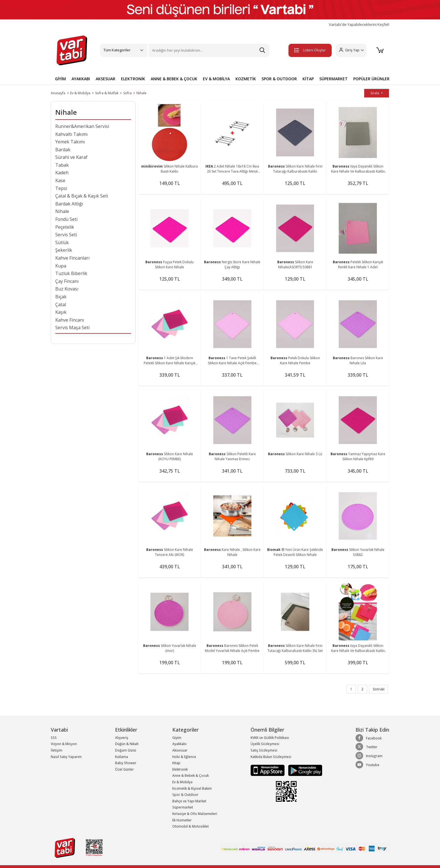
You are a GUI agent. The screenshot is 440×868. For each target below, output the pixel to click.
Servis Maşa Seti (72, 327)
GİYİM (60, 79)
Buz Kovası (67, 289)
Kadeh (62, 173)
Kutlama (122, 757)
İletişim (57, 750)
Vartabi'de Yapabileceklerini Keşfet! (359, 25)
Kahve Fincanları (72, 258)
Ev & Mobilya (80, 93)
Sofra (127, 93)
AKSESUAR (106, 79)
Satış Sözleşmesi (264, 750)
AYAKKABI (81, 79)
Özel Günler (124, 769)
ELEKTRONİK (133, 79)
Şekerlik (64, 250)
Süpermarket (183, 807)
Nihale (141, 93)
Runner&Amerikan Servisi (82, 126)
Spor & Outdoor (185, 795)
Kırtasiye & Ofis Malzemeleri (195, 814)
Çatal (61, 304)
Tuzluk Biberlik (71, 273)
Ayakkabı (179, 744)
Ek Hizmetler (182, 820)
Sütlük (62, 242)
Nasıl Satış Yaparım (66, 757)
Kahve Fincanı (70, 320)
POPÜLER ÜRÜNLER (371, 79)
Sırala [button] (375, 93)
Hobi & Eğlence (184, 757)
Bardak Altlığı (69, 204)
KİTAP (308, 79)
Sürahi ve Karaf (71, 157)
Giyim (177, 738)
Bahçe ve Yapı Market (189, 801)
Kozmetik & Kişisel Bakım (192, 788)
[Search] (209, 50)
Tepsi (61, 188)
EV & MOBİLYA (216, 79)
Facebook (369, 738)
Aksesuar (180, 750)
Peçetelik (65, 227)
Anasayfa (58, 93)
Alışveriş (122, 738)
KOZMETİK (246, 79)
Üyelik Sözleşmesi (265, 744)
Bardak (63, 150)
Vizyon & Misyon (64, 744)
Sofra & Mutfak (107, 93)
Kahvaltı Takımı (71, 134)
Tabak (62, 165)
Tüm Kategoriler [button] (117, 50)
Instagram (369, 756)
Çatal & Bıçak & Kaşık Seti (82, 196)
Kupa (61, 266)
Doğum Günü (126, 750)
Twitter (366, 747)
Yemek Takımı (70, 142)
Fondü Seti (66, 219)
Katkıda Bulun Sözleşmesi (271, 757)
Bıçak (61, 297)
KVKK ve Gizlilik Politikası (270, 738)
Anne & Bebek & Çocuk (191, 776)
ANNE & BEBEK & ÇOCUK (174, 79)
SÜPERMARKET (334, 79)
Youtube (367, 765)
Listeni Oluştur (310, 50)
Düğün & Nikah (127, 744)
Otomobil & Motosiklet (191, 826)
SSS (54, 738)
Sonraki (379, 689)
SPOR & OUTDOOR (279, 79)
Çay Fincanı (67, 281)
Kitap (176, 763)
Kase (60, 180)
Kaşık (61, 312)
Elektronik (180, 769)
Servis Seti (66, 235)
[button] (351, 50)
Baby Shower (126, 763)
